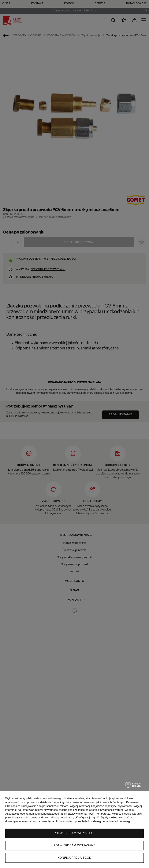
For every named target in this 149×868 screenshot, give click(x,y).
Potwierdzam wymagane (75, 846)
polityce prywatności (120, 806)
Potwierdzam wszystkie (75, 833)
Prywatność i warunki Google (116, 810)
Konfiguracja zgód (75, 858)
